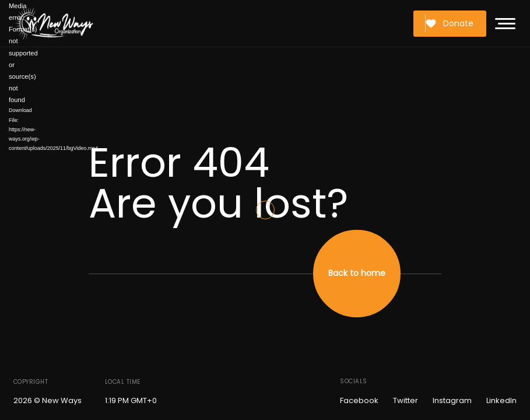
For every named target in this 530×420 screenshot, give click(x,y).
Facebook (359, 400)
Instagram (452, 400)
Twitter (406, 400)
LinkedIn (501, 400)
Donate (449, 23)
